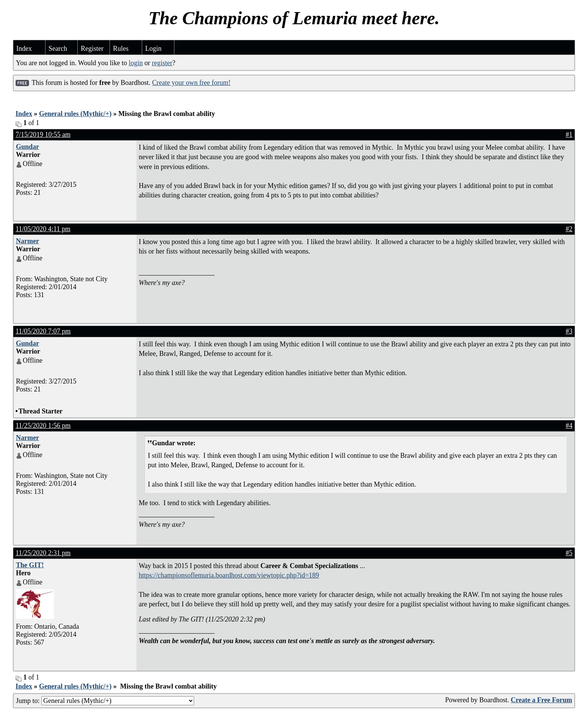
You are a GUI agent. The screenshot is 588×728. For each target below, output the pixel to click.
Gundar (27, 147)
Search (58, 49)
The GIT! (30, 565)
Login (153, 49)
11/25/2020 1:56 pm (43, 426)
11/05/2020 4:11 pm (43, 229)
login (136, 63)
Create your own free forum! (191, 83)
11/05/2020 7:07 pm (43, 331)
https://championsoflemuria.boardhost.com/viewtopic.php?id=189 (229, 575)
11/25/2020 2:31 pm (43, 553)
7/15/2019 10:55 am (43, 135)
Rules (121, 49)
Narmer (27, 241)
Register (92, 49)
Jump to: (105, 701)
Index (24, 49)
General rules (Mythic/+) (75, 114)
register (162, 63)
